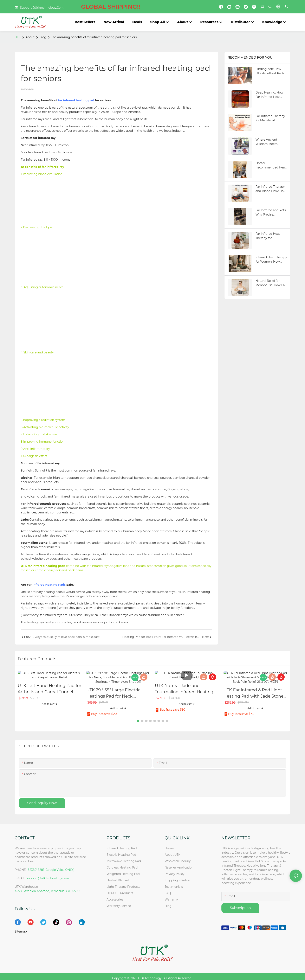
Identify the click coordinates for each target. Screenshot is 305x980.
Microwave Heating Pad (124, 858)
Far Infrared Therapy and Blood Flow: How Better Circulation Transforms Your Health (271, 189)
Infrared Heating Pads (49, 585)
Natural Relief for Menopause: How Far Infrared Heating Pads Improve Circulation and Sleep (271, 283)
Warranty (171, 896)
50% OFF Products (120, 890)
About (30, 37)
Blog (43, 37)
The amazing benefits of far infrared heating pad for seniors (94, 37)
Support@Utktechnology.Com (77, 8)
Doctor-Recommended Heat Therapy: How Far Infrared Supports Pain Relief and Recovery (271, 165)
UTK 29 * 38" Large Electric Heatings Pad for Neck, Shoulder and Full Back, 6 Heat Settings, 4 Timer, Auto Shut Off (118, 689)
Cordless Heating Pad (122, 864)
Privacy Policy (174, 870)
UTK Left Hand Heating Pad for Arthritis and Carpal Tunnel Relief (50, 689)
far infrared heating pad (76, 100)
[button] (138, 717)
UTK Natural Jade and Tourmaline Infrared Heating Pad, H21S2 (184, 689)
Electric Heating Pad (121, 851)
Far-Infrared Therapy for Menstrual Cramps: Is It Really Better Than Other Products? (270, 118)
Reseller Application (179, 864)
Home (169, 845)
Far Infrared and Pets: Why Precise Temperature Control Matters (271, 213)
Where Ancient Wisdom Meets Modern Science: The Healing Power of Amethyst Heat (271, 142)
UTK (18, 37)
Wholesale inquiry (178, 858)
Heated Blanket (118, 877)
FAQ (168, 890)
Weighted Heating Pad (123, 870)
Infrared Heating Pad (122, 845)
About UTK (173, 851)
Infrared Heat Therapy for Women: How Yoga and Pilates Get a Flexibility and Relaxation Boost (271, 260)
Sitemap (21, 928)
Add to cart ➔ (50, 704)
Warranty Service (119, 902)
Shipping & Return (178, 877)
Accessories (115, 896)
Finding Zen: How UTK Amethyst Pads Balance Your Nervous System (271, 71)
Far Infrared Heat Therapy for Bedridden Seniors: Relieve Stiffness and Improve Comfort (270, 236)
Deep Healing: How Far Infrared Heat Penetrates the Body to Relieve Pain (270, 95)
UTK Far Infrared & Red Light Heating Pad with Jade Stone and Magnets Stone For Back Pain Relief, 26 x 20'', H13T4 (254, 689)
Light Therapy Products (123, 883)
